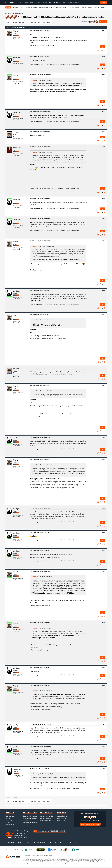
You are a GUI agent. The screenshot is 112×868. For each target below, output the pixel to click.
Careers (9, 818)
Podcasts (26, 820)
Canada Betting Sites (47, 816)
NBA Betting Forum (74, 7)
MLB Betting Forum (87, 7)
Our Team (9, 820)
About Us (10, 812)
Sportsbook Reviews (30, 816)
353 (32, 22)
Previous (15, 22)
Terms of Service (39, 842)
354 (35, 22)
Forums (8, 7)
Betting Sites (46, 812)
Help (19, 842)
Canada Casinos (46, 818)
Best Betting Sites (18, 7)
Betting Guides (30, 812)
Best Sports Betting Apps (46, 7)
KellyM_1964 (17, 148)
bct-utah (16, 132)
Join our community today (90, 824)
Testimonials (10, 824)
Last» (49, 22)
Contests (62, 812)
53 (23, 22)
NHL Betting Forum (100, 7)
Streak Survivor (62, 816)
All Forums (8, 14)
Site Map (11, 842)
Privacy (27, 842)
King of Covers (62, 818)
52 (20, 22)
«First (8, 22)
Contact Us (10, 816)
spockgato (17, 57)
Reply (102, 47)
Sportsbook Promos (31, 7)
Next (44, 22)
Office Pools (61, 820)
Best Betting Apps (46, 820)
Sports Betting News (30, 818)
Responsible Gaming (30, 822)
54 (26, 22)
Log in (104, 3)
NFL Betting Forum (61, 7)
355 (39, 22)
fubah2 (15, 31)
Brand (8, 822)
